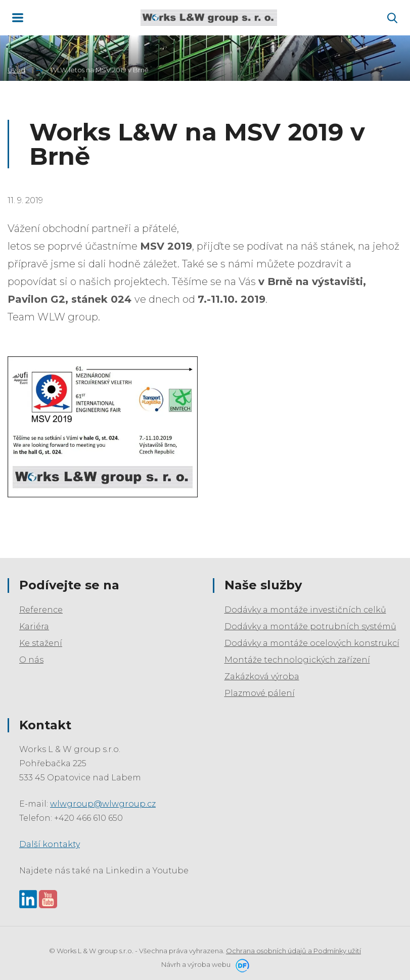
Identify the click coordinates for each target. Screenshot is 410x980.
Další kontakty (50, 844)
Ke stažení (41, 643)
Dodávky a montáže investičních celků (305, 610)
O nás (31, 660)
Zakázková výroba (262, 676)
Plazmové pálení (260, 693)
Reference (41, 610)
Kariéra (34, 626)
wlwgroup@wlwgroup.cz (103, 804)
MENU (18, 18)
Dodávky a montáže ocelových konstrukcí (312, 643)
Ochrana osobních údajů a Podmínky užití (293, 951)
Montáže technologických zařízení (297, 660)
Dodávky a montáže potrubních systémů (310, 626)
